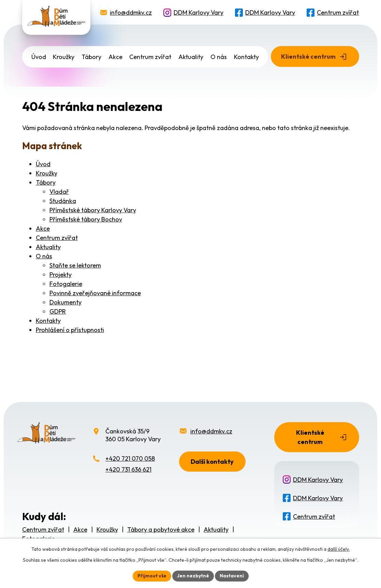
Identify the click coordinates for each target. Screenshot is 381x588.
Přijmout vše (152, 576)
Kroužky (64, 57)
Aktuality (191, 57)
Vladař (59, 192)
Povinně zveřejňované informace (95, 293)
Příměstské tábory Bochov (86, 219)
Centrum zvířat (338, 12)
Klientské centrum (308, 56)
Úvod (39, 57)
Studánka (63, 201)
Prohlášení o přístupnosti (70, 330)
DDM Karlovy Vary (199, 12)
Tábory (91, 57)
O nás (219, 57)
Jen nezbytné (193, 576)
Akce (115, 57)
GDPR (58, 311)
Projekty (61, 275)
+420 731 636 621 (128, 469)
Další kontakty (212, 462)
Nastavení (232, 576)
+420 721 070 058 (130, 458)
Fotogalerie (66, 284)
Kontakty (246, 57)
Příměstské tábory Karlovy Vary (93, 210)
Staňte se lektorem (75, 265)
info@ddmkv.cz (131, 12)
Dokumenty (65, 302)
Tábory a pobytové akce (161, 529)
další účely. (339, 549)
